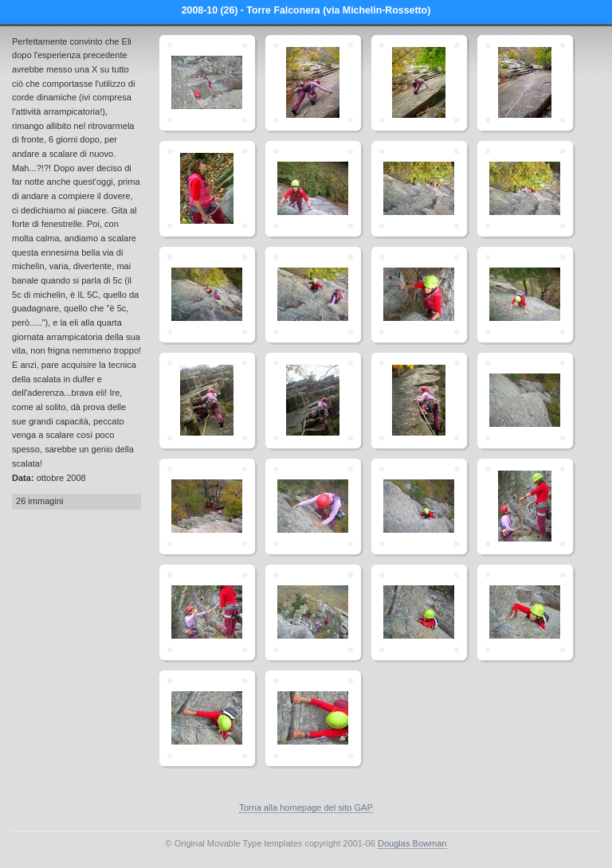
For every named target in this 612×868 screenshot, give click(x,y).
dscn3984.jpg (207, 506)
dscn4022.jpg (313, 718)
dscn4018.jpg (419, 612)
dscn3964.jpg (525, 83)
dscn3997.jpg (207, 612)
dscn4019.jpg (525, 612)
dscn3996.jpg (525, 506)
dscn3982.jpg (419, 401)
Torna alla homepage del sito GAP (306, 807)
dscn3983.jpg (525, 401)
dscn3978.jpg (525, 295)
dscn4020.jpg (207, 718)
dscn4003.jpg (207, 83)
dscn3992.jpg (313, 506)
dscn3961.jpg (313, 83)
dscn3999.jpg (313, 612)
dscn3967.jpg (313, 189)
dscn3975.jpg (419, 295)
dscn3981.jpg (313, 401)
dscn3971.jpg (525, 189)
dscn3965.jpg (207, 189)
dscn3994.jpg (419, 506)
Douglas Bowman (412, 843)
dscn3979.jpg (207, 401)
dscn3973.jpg (313, 295)
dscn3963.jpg (419, 83)
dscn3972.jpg (207, 295)
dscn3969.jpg (419, 189)
